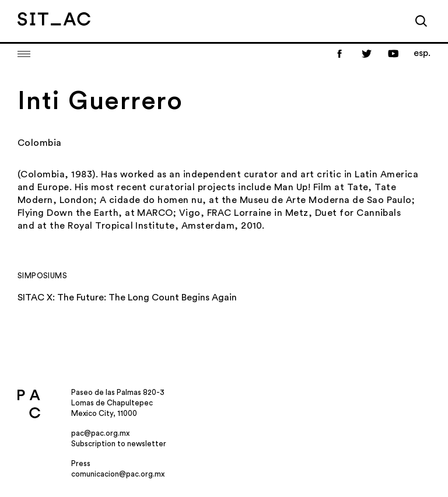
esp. (422, 53)
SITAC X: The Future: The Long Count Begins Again (127, 297)
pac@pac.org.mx (100, 433)
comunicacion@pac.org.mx (118, 474)
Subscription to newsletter (119, 444)
